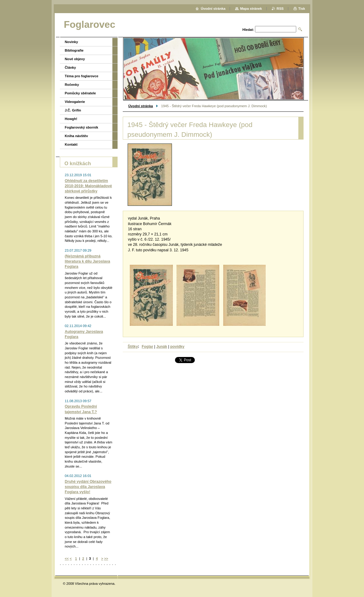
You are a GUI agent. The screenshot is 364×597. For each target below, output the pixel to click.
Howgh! (71, 119)
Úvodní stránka (141, 106)
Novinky (71, 42)
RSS (280, 9)
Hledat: (248, 30)
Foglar (147, 347)
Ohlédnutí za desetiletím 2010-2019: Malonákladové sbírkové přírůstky (88, 186)
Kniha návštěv (76, 136)
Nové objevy (75, 59)
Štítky (133, 347)
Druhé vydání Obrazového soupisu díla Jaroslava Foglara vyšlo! (88, 487)
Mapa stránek (251, 9)
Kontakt (71, 144)
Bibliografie (74, 50)
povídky (177, 347)
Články (70, 67)
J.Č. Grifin (73, 110)
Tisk (302, 9)
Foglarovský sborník (81, 127)
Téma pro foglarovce (82, 76)
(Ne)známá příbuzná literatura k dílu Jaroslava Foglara (87, 261)
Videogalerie (75, 102)
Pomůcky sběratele (80, 93)
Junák (162, 347)
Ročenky (72, 85)
